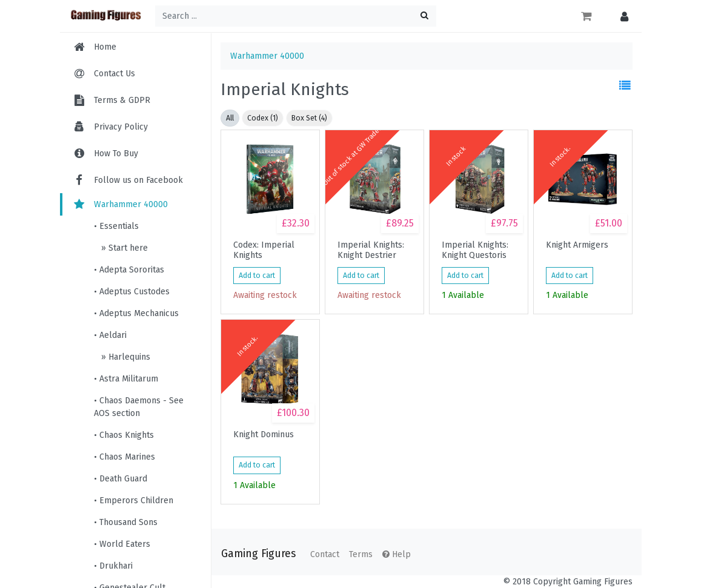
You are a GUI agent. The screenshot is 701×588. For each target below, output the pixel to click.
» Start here (123, 248)
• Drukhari (113, 566)
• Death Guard (121, 479)
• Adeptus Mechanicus (136, 313)
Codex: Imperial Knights (264, 250)
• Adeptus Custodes (132, 292)
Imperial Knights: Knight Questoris (475, 250)
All (230, 118)
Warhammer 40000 (120, 204)
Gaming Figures (258, 554)
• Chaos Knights (124, 435)
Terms (361, 554)
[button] (621, 16)
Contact (325, 554)
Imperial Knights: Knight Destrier (371, 250)
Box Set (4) (309, 118)
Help (397, 554)
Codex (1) (263, 118)
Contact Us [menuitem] (115, 74)
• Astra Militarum (126, 379)
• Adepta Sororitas (129, 270)
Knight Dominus (264, 435)
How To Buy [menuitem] (116, 154)
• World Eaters (122, 544)
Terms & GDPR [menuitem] (122, 100)
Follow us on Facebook (128, 180)
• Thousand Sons (126, 522)
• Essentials (116, 226)
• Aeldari (110, 335)
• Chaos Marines (125, 457)
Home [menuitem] (105, 47)
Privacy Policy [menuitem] (121, 127)
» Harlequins (125, 357)
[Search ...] (296, 16)
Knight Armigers (577, 245)
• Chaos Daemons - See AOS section (139, 407)
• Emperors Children (134, 500)
